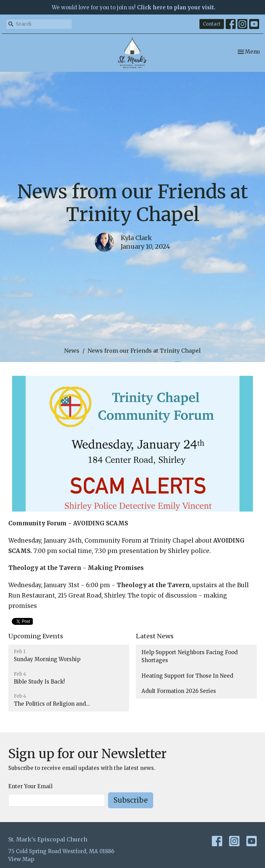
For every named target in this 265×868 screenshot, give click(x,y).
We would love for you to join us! (134, 7)
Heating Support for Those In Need (187, 676)
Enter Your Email (30, 786)
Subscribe (131, 800)
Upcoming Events (36, 636)
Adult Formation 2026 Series (179, 691)
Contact (212, 24)
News (72, 351)
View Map (21, 859)
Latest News (155, 636)
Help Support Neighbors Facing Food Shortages (190, 656)
